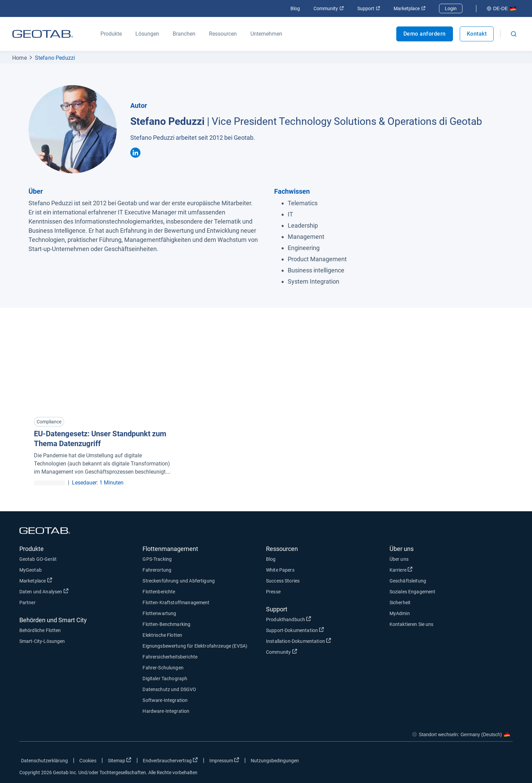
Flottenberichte (159, 592)
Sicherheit (400, 603)
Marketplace (410, 8)
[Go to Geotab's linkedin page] (487, 762)
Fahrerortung (157, 570)
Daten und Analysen (44, 591)
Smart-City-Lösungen (42, 641)
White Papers (280, 570)
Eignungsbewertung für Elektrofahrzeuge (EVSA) (195, 646)
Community (329, 8)
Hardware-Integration (166, 711)
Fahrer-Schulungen (163, 668)
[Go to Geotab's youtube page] (504, 762)
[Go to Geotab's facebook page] (453, 762)
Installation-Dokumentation (299, 641)
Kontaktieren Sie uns (412, 624)
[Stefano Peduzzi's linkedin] (135, 153)
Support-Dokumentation (295, 630)
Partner (27, 603)
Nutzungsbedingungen (275, 761)
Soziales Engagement (413, 592)
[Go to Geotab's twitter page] (470, 762)
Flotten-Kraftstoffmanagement (176, 603)
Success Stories (283, 581)
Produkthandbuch (289, 619)
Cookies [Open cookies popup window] (88, 761)
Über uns (399, 559)
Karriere (401, 570)
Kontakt (477, 34)
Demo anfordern (425, 34)
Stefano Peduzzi (55, 58)
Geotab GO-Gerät (38, 559)
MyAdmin (400, 613)
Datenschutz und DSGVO (169, 689)
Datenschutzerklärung (44, 761)
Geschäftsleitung (408, 581)
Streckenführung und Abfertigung (179, 581)
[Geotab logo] (43, 34)
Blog (295, 8)
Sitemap (120, 760)
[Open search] (514, 34)
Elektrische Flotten (162, 635)
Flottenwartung (159, 613)
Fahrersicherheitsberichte (170, 657)
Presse (273, 592)
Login (451, 8)
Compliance (49, 422)
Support (369, 8)
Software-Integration (165, 700)
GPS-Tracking (157, 559)
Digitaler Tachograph (165, 679)
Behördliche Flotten (40, 630)
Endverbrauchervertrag (170, 760)
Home (20, 58)
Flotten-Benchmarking (166, 624)
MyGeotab (31, 570)
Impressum (224, 760)
